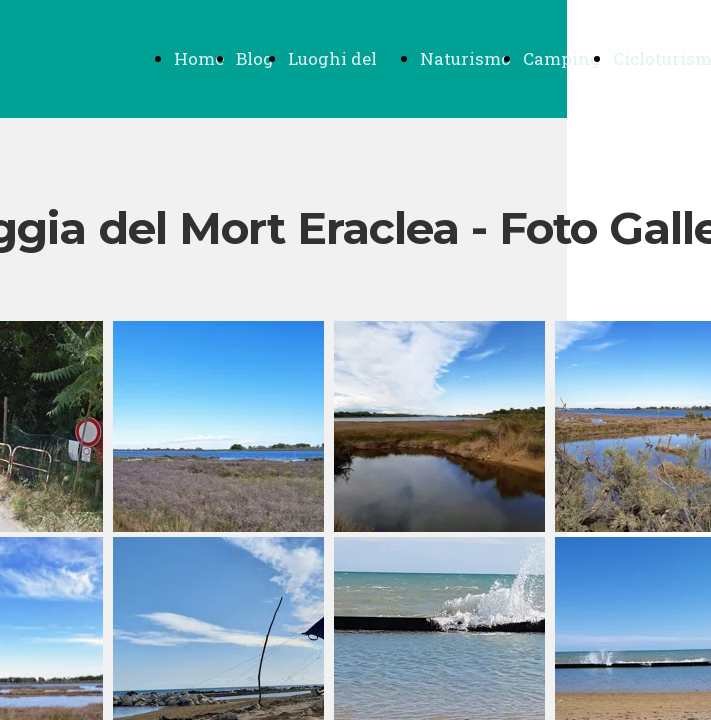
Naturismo (465, 58)
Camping (562, 58)
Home (199, 58)
